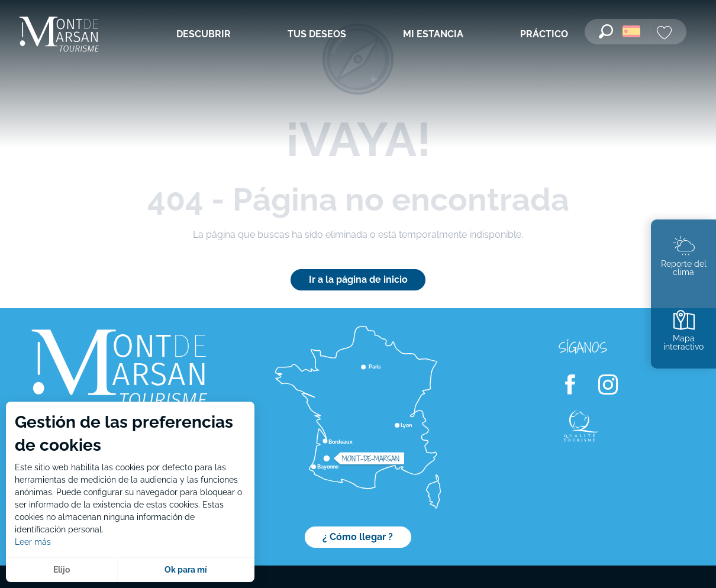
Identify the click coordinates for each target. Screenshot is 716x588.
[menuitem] (59, 35)
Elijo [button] (62, 570)
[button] (606, 31)
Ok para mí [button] (186, 570)
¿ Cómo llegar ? (358, 537)
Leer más (33, 542)
